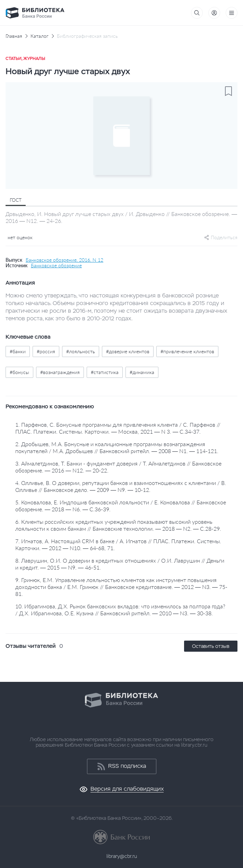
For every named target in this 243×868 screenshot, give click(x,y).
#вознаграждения (60, 372)
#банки (18, 351)
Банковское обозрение (56, 266)
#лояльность (81, 351)
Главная (14, 36)
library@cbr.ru (122, 856)
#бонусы (19, 372)
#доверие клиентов (128, 351)
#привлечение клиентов (187, 351)
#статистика (105, 372)
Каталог (40, 36)
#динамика (142, 372)
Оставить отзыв (211, 646)
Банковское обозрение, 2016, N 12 (64, 260)
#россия (46, 351)
